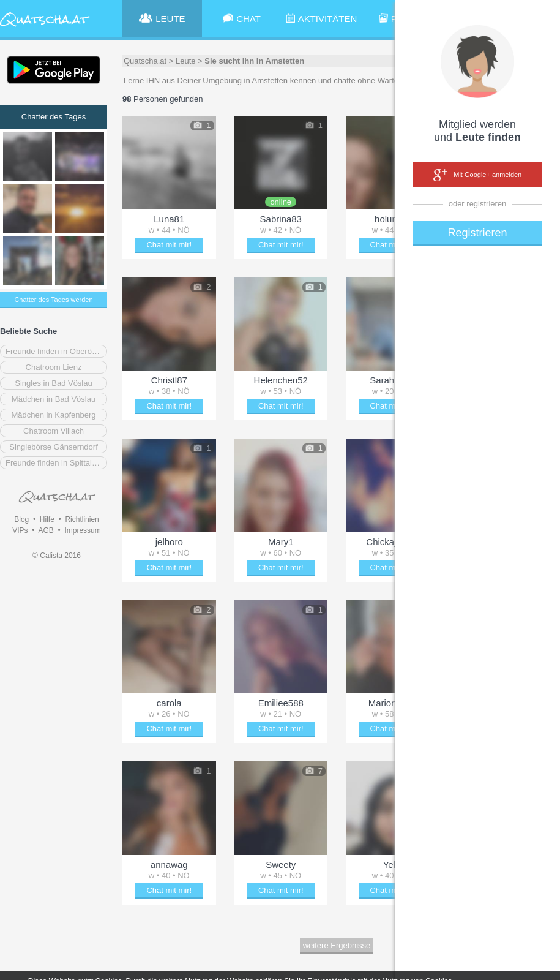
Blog (21, 519)
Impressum (82, 530)
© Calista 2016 (57, 556)
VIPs (20, 530)
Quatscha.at (145, 61)
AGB (46, 530)
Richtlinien (82, 519)
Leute (186, 61)
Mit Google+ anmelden (477, 175)
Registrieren (477, 233)
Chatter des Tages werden (53, 300)
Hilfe (47, 519)
